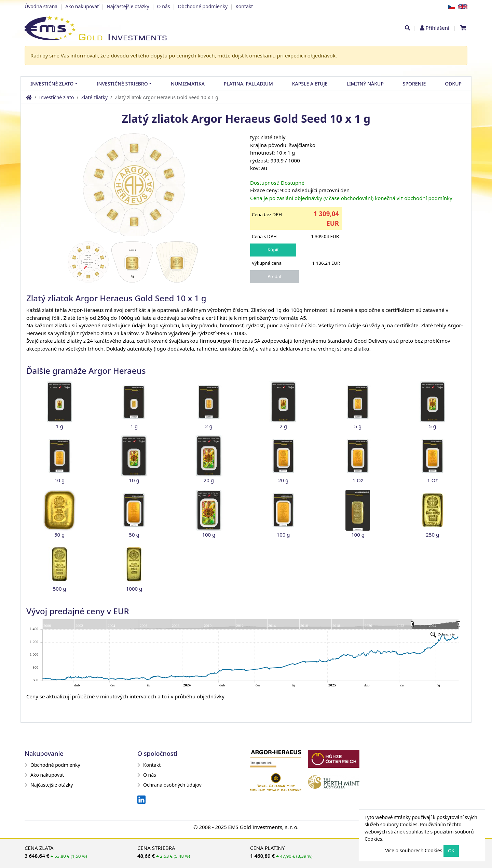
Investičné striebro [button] (122, 84)
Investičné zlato (56, 97)
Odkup (453, 84)
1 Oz (358, 480)
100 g (209, 535)
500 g (60, 589)
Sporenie (414, 84)
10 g (59, 480)
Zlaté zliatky (94, 97)
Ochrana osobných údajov (169, 785)
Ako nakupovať (82, 6)
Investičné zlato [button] (52, 84)
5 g (358, 426)
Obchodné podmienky (203, 6)
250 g (432, 535)
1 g (59, 426)
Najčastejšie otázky (128, 6)
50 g (59, 535)
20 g (209, 480)
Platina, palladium (248, 84)
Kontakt (244, 6)
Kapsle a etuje (310, 84)
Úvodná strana (41, 6)
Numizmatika (188, 84)
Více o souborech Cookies (414, 850)
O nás (164, 6)
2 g (209, 426)
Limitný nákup (365, 84)
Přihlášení (437, 28)
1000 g (134, 589)
